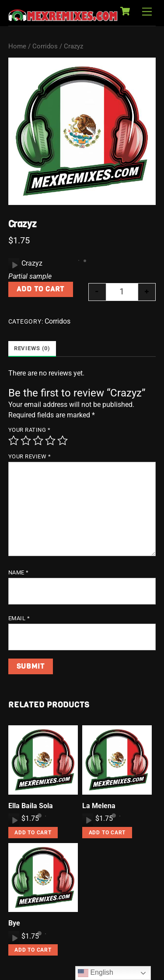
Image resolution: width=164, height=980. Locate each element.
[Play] (14, 265)
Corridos (45, 46)
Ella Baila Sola (31, 806)
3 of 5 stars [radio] (38, 440)
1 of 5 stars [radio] (14, 440)
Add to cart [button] (33, 833)
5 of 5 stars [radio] (63, 440)
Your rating (30, 430)
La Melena (99, 806)
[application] (14, 265)
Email (19, 618)
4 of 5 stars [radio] (50, 440)
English (96, 973)
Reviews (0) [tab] (32, 348)
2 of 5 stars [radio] (26, 440)
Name (19, 572)
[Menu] (147, 12)
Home (17, 46)
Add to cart (40, 289)
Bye (14, 923)
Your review (30, 456)
